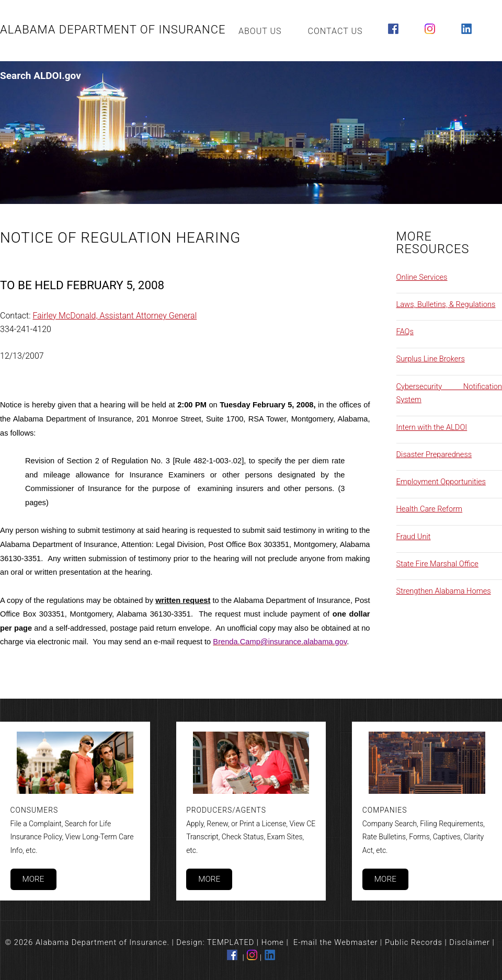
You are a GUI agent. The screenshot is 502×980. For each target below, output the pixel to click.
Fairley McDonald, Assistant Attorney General (115, 316)
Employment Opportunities (441, 482)
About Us (260, 31)
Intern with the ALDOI (432, 427)
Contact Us (335, 31)
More (33, 879)
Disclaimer (470, 942)
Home (273, 942)
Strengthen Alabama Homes (444, 591)
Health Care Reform (430, 509)
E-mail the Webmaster (336, 942)
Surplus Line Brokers (431, 359)
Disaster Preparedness (434, 454)
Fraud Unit (414, 537)
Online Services (422, 277)
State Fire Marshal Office (437, 564)
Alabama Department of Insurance (113, 30)
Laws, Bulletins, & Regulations (446, 304)
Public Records (414, 942)
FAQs (405, 332)
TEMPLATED (231, 942)
